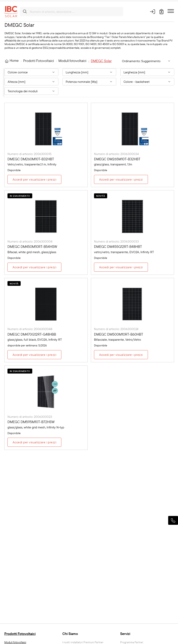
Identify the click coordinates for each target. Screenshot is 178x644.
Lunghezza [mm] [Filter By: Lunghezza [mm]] (77, 72)
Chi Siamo (70, 634)
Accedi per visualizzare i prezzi (34, 180)
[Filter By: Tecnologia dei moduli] (31, 91)
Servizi (125, 634)
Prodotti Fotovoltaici (20, 634)
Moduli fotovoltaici (15, 642)
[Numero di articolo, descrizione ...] (71, 12)
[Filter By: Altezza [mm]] (31, 82)
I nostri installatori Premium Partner (83, 642)
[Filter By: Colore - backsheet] (147, 82)
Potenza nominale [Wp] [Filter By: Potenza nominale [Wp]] (82, 82)
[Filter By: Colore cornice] (31, 72)
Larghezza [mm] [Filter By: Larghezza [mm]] (134, 72)
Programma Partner (132, 642)
